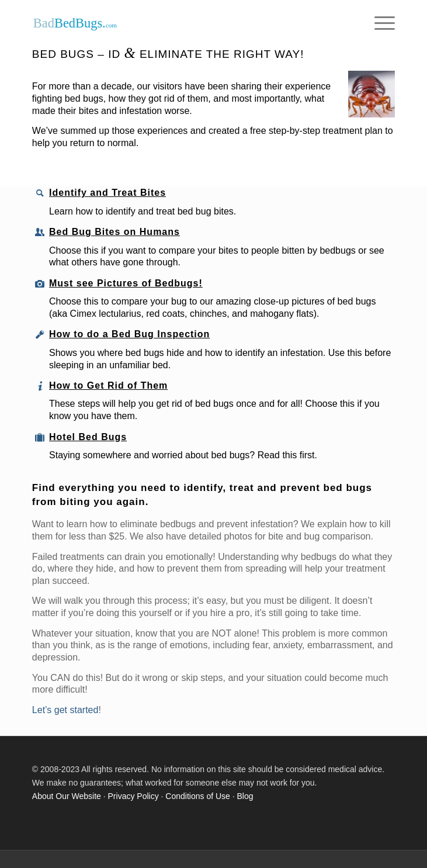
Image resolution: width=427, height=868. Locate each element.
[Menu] (379, 23)
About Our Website (67, 796)
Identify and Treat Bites (107, 193)
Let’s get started (65, 710)
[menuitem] (379, 23)
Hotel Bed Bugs (88, 437)
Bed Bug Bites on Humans (114, 232)
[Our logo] (177, 23)
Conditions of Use (198, 796)
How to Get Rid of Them (108, 385)
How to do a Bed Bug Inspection (129, 334)
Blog (245, 796)
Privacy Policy (133, 796)
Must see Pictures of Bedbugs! (126, 283)
